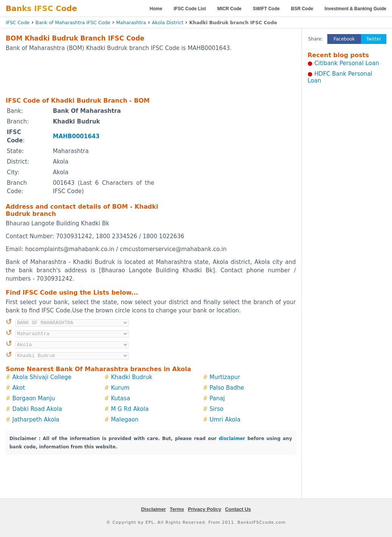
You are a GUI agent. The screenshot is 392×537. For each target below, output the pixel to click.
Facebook (344, 39)
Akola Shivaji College (42, 377)
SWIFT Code (266, 9)
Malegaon (125, 420)
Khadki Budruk (131, 377)
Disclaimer (154, 509)
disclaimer (232, 439)
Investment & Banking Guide (355, 9)
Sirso (217, 409)
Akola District (168, 23)
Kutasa (121, 398)
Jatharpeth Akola (36, 420)
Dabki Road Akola (37, 409)
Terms (177, 509)
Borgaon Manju (34, 398)
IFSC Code (18, 23)
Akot (19, 388)
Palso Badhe (227, 388)
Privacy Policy (205, 509)
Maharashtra (131, 23)
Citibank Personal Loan (347, 63)
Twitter (374, 39)
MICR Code (229, 9)
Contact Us (238, 509)
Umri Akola (225, 420)
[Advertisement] (151, 74)
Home (156, 9)
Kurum (120, 388)
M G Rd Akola (130, 409)
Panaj (217, 398)
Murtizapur (225, 377)
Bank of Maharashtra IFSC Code (73, 23)
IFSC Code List (190, 9)
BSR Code (302, 9)
